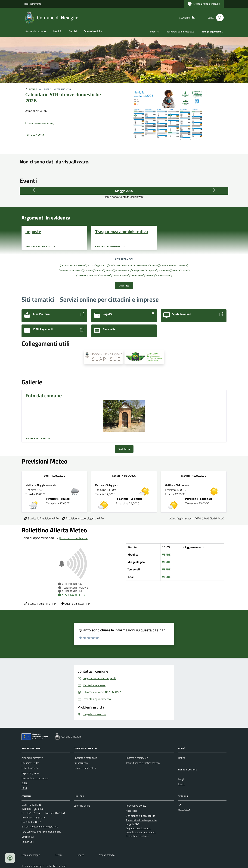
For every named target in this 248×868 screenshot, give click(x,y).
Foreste (109, 270)
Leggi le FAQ (132, 824)
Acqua (90, 265)
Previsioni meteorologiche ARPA (83, 518)
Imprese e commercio (137, 758)
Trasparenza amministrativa (180, 32)
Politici (25, 783)
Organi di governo (31, 773)
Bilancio (154, 265)
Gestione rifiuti (122, 270)
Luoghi (182, 779)
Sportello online (82, 806)
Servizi (73, 31)
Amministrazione (36, 31)
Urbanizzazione (163, 275)
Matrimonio (164, 270)
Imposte (154, 32)
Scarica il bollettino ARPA (41, 604)
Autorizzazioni (81, 763)
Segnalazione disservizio (139, 828)
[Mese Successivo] (214, 190)
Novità (57, 31)
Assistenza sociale (124, 265)
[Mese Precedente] (34, 190)
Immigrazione (139, 270)
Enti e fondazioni (30, 768)
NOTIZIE (33, 89)
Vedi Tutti (124, 286)
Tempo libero (137, 275)
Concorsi (88, 270)
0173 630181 (39, 817)
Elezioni (99, 270)
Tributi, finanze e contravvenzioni (143, 763)
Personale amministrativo (35, 778)
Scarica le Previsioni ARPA (41, 518)
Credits (80, 855)
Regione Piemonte (33, 4)
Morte (175, 270)
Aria (111, 265)
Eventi (181, 784)
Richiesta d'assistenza (137, 836)
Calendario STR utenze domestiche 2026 (63, 97)
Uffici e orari (28, 837)
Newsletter (184, 810)
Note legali (132, 811)
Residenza (105, 275)
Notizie (182, 758)
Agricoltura (101, 265)
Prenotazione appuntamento (141, 832)
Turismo (149, 275)
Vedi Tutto (124, 449)
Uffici (24, 788)
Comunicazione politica (71, 270)
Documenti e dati (30, 763)
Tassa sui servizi (120, 275)
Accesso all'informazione (73, 265)
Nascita (184, 270)
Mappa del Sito (107, 855)
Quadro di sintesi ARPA (76, 604)
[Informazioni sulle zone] (74, 538)
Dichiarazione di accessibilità (141, 816)
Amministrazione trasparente (141, 820)
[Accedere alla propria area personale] (204, 4)
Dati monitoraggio (31, 855)
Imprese (152, 270)
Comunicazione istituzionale (174, 265)
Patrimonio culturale (87, 275)
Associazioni (142, 265)
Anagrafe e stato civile (85, 758)
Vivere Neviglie (93, 31)
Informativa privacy (136, 806)
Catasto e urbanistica (85, 768)
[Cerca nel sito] (219, 18)
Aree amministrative (32, 758)
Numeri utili (28, 842)
